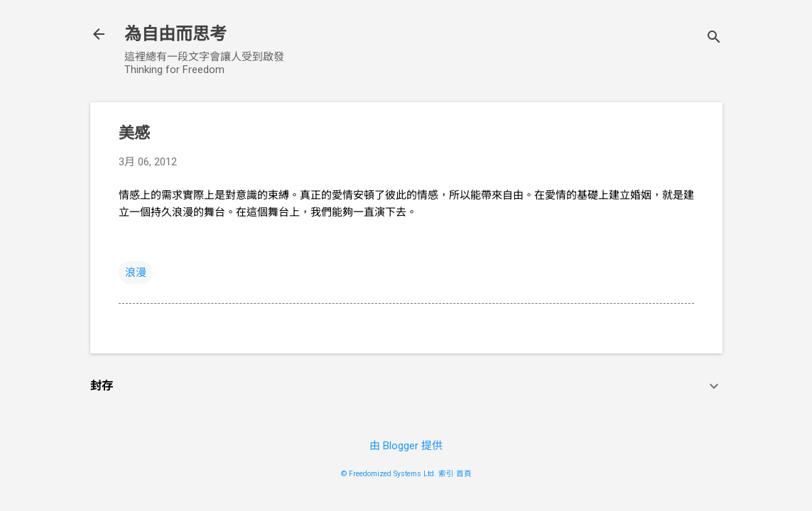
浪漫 (136, 273)
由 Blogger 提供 (406, 446)
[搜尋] (714, 39)
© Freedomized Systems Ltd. (389, 474)
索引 (446, 474)
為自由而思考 (175, 34)
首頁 (464, 474)
